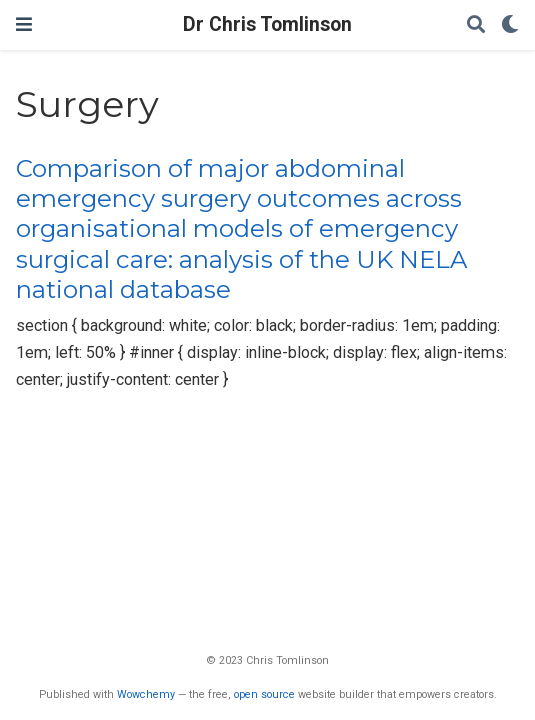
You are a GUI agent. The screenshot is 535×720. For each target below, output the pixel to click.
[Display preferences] (510, 25)
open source (264, 694)
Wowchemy (146, 694)
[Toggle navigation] (24, 24)
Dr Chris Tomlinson (267, 24)
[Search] (476, 25)
